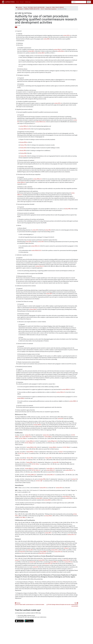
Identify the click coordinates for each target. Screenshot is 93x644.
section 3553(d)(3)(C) (37, 250)
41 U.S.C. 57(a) (21, 453)
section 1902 (67, 209)
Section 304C (49, 458)
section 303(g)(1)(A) (52, 441)
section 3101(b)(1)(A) (41, 122)
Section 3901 (23, 151)
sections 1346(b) (33, 309)
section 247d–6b (58, 552)
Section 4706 (23, 145)
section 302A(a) (48, 437)
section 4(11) (46, 435)
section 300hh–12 (44, 552)
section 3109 (49, 294)
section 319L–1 (48, 533)
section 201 (60, 419)
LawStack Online (8, 2)
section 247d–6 (67, 35)
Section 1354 (24, 156)
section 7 (61, 452)
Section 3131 (23, 148)
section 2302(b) (21, 398)
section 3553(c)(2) (35, 246)
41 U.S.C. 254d (22, 460)
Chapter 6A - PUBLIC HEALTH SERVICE (55, 7)
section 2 (17, 560)
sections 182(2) (41, 53)
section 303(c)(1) (50, 468)
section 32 (74, 479)
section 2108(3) (73, 401)
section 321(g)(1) (58, 50)
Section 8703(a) (24, 142)
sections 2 (66, 548)
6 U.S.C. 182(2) (22, 517)
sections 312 (22, 552)
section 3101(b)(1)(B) (25, 129)
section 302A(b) (53, 447)
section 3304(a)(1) (38, 179)
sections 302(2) (49, 516)
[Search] (79, 2)
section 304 (56, 462)
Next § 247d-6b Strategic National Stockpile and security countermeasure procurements (62, 605)
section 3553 (41, 242)
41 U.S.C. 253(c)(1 (36, 470)
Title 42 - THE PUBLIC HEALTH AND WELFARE (34, 7)
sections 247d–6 (55, 550)
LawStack (19, 7)
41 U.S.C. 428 (39, 481)
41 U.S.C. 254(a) (36, 464)
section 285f (46, 39)
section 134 (28, 435)
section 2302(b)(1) (66, 389)
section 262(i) (31, 51)
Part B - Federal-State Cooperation (49, 9)
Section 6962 (23, 153)
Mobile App (28, 2)
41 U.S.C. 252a (22, 438)
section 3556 (48, 230)
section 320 (30, 550)
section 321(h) (61, 51)
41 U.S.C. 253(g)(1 (29, 443)
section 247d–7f (71, 535)
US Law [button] (22, 2)
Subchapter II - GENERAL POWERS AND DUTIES (28, 9)
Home (18, 2)
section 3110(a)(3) (61, 392)
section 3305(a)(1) (24, 126)
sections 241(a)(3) (40, 266)
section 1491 (35, 230)
